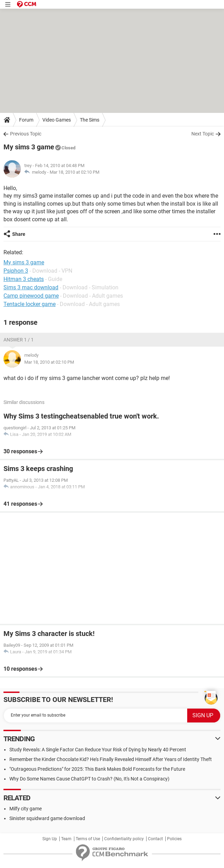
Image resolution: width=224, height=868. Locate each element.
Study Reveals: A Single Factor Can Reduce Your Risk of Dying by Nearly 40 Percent (98, 750)
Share (19, 234)
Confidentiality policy (124, 839)
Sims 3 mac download (31, 287)
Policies (174, 839)
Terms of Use (88, 839)
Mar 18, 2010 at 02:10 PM (74, 172)
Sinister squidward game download (47, 818)
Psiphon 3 (16, 271)
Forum (26, 120)
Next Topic (203, 134)
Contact (155, 839)
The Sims (90, 120)
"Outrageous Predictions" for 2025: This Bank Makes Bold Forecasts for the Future (97, 769)
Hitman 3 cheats (24, 279)
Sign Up (50, 839)
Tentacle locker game (30, 304)
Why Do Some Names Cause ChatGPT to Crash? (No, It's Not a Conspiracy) (89, 779)
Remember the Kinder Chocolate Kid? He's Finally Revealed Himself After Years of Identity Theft (111, 759)
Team (66, 839)
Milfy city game (26, 809)
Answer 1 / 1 (19, 340)
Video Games (57, 120)
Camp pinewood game (31, 296)
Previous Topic (26, 134)
